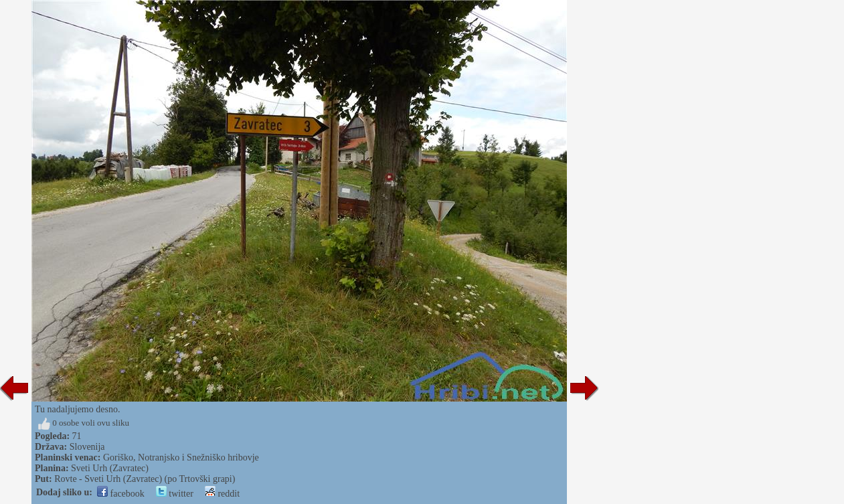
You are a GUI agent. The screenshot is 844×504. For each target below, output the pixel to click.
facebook (121, 494)
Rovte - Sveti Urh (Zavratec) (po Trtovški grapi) (145, 479)
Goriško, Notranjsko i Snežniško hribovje (181, 457)
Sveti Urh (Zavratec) (110, 468)
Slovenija (87, 447)
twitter (175, 494)
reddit (222, 494)
